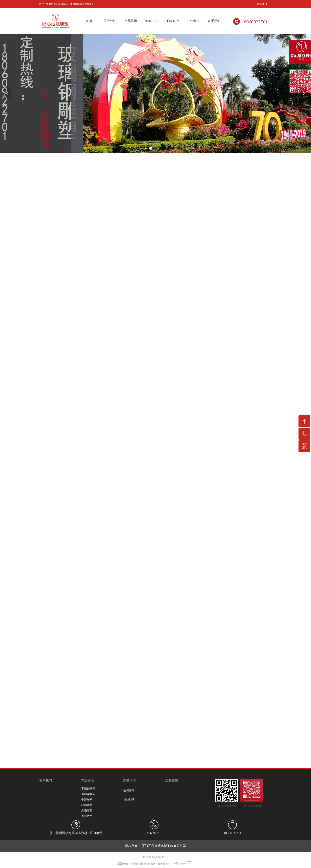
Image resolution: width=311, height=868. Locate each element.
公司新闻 (129, 791)
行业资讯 (129, 800)
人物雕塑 (87, 810)
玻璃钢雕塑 (88, 794)
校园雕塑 (87, 805)
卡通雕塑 (87, 800)
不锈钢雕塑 (88, 789)
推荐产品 (87, 816)
